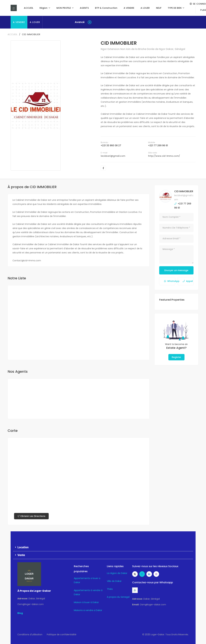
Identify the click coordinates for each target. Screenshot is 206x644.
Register (176, 357)
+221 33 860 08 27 (111, 145)
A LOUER (35, 22)
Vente (21, 555)
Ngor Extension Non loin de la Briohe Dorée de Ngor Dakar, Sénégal (143, 49)
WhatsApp (170, 281)
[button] (103, 547)
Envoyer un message (176, 270)
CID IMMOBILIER (184, 191)
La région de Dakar (117, 573)
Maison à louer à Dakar (86, 602)
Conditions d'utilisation (30, 634)
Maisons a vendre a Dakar (88, 610)
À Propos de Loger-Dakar (34, 591)
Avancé (80, 22)
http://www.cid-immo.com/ (164, 156)
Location (23, 547)
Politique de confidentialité (62, 634)
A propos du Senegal (118, 597)
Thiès (110, 589)
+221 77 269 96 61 (158, 145)
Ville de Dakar (114, 581)
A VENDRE (19, 22)
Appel (188, 281)
